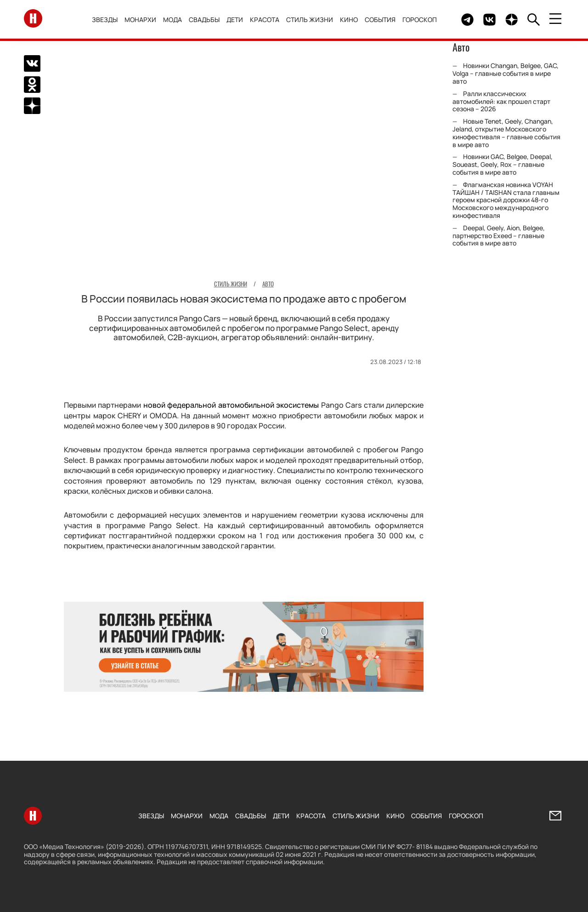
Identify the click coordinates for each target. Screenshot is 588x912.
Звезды (107, 20)
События (382, 20)
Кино (351, 20)
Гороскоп (422, 20)
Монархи (143, 20)
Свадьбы (206, 20)
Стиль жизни (312, 20)
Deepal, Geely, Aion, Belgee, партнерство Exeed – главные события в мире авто (499, 236)
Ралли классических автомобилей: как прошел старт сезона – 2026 (501, 101)
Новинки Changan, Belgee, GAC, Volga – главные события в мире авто (506, 73)
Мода (175, 20)
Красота (267, 20)
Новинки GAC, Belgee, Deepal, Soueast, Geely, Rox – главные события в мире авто (503, 164)
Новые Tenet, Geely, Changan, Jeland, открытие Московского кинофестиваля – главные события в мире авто (506, 133)
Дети (237, 20)
